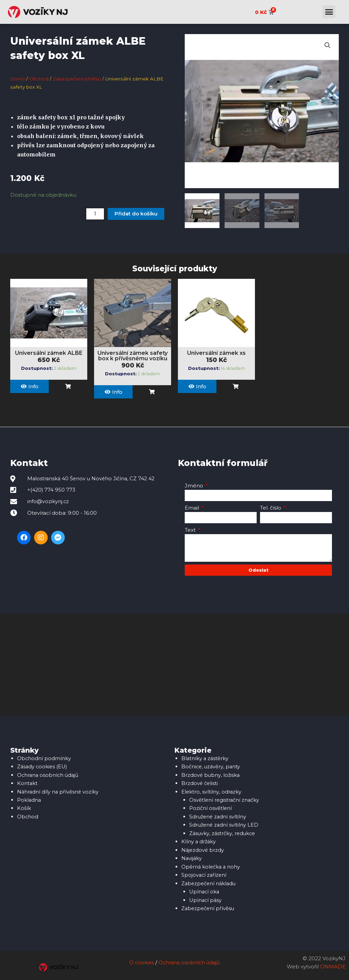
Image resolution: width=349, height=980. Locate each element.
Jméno (195, 486)
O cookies (141, 959)
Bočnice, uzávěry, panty (211, 766)
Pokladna (29, 799)
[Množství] (95, 214)
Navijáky (192, 856)
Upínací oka (205, 889)
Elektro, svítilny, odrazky (211, 791)
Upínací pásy (206, 897)
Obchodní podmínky (44, 758)
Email (193, 508)
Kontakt (27, 783)
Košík (24, 807)
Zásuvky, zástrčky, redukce (223, 832)
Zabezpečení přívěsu (78, 79)
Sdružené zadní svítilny (218, 816)
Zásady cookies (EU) (43, 766)
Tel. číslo (271, 508)
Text (191, 530)
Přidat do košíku (136, 214)
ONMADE (333, 963)
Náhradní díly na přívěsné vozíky (58, 791)
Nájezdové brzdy (203, 848)
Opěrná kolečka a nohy (211, 865)
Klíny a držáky (199, 840)
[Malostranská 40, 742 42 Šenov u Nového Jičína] (174, 664)
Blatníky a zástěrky (205, 758)
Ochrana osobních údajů (49, 775)
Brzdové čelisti (200, 783)
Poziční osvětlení (211, 807)
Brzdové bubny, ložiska (211, 775)
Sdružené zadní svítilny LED (225, 824)
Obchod (40, 79)
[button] (329, 12)
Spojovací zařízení (204, 873)
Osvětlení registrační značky (225, 799)
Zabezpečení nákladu (210, 881)
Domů (18, 79)
